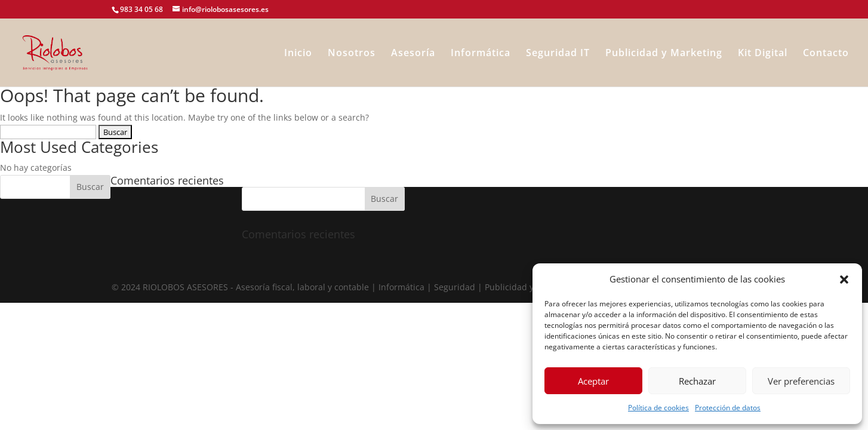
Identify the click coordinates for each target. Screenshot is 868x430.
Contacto (826, 54)
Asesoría (413, 54)
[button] (844, 279)
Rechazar (697, 381)
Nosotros (352, 54)
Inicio (298, 54)
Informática (481, 54)
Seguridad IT (558, 54)
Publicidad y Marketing (664, 54)
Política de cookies (658, 408)
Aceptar (593, 381)
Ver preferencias (801, 381)
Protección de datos (728, 408)
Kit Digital (763, 54)
